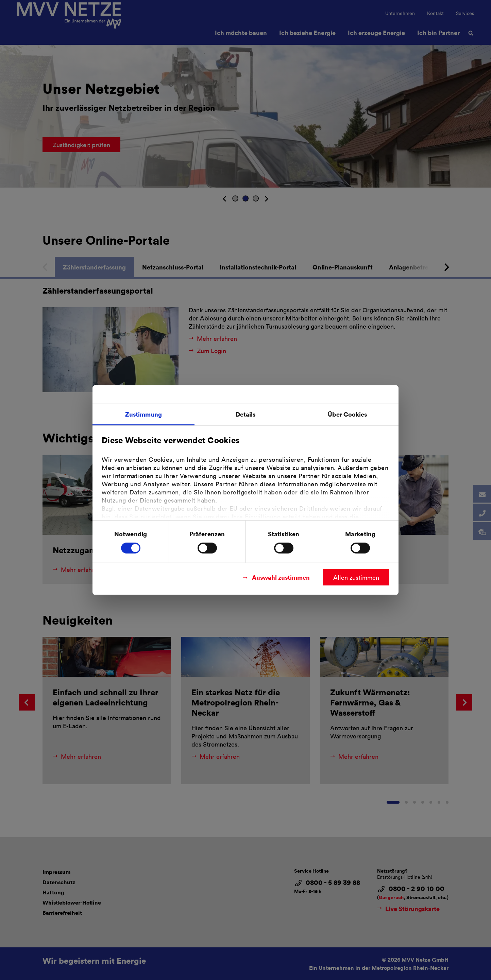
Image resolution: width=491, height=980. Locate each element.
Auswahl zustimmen (281, 577)
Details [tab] (246, 414)
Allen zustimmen (356, 577)
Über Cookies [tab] (347, 414)
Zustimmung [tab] (144, 414)
